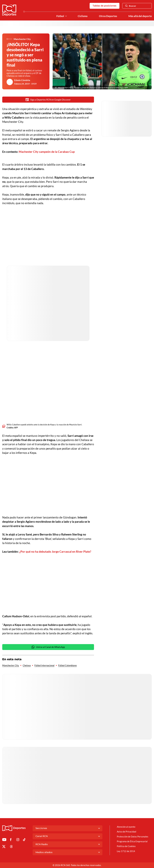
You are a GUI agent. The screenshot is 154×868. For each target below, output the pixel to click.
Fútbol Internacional (44, 665)
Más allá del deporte (140, 16)
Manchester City (11, 665)
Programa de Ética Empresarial (132, 841)
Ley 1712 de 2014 (126, 851)
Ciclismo (83, 16)
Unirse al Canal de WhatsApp (48, 647)
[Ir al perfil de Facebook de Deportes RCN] (11, 840)
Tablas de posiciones (105, 6)
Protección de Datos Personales (133, 837)
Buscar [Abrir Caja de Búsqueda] (131, 6)
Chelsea (27, 665)
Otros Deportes (108, 16)
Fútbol (60, 16)
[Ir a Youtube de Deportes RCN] (4, 840)
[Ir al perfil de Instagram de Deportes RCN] (18, 840)
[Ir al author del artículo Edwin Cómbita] (10, 82)
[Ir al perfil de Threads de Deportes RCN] (11, 847)
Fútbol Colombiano (67, 665)
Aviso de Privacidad (126, 832)
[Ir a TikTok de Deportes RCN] (24, 840)
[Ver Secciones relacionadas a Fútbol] (66, 16)
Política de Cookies (126, 846)
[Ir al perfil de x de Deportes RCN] (4, 847)
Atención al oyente (126, 827)
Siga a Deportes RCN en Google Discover (48, 100)
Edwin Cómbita (22, 80)
